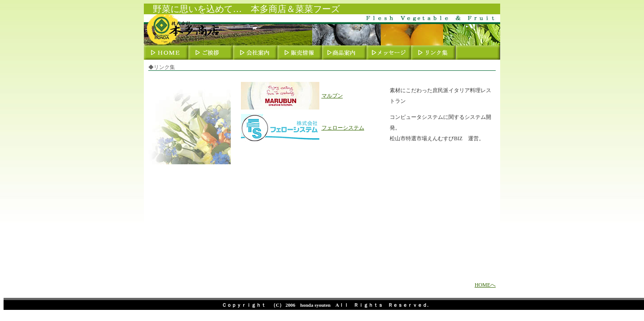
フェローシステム (343, 128)
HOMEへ (485, 285)
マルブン (332, 96)
